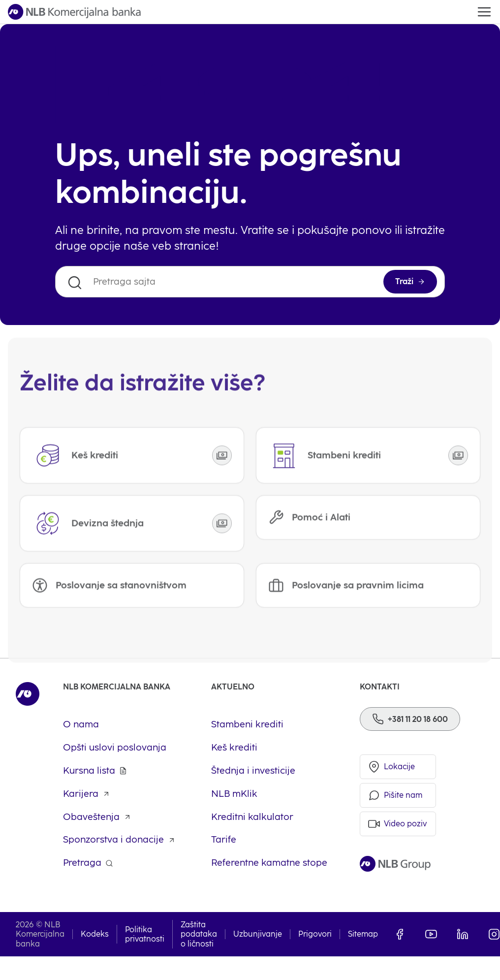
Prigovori (315, 934)
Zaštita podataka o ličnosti (199, 934)
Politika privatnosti (145, 934)
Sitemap (363, 934)
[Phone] (410, 719)
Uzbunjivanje (258, 934)
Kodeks (95, 934)
